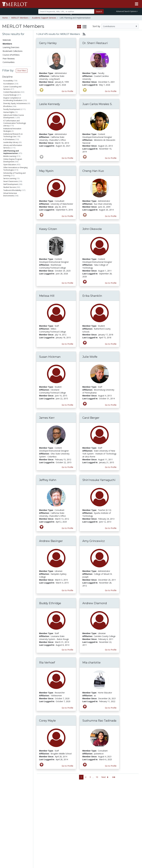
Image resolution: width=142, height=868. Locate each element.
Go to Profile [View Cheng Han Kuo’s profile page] (111, 216)
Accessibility (8, 81)
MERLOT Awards (111, 827)
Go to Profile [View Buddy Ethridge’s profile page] (67, 650)
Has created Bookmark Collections (16, 323)
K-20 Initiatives (9, 139)
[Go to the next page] (105, 777)
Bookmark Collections (13, 51)
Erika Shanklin (92, 296)
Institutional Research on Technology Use (13, 135)
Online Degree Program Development (13, 160)
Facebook (88, 816)
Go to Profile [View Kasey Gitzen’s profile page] (67, 283)
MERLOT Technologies (110, 808)
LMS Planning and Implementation (11, 152)
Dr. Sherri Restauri (95, 43)
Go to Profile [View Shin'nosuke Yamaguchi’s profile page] (111, 528)
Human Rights (9, 112)
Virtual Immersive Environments (10, 194)
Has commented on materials (18, 317)
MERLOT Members (20, 18)
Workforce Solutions (128, 800)
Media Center (89, 810)
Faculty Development (12, 109)
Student (12, 212)
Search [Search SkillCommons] (126, 796)
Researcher (13, 241)
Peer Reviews (9, 59)
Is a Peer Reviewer (15, 300)
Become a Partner (68, 800)
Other (11, 267)
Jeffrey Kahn (48, 480)
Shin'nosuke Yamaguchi (99, 480)
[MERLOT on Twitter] (123, 858)
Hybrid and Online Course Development (14, 116)
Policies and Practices (108, 838)
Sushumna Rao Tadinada (99, 721)
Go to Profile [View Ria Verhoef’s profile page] (67, 708)
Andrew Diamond (95, 603)
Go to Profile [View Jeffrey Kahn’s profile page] (67, 528)
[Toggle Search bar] (71, 14)
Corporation (14, 280)
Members (7, 44)
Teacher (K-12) (14, 229)
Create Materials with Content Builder (31, 804)
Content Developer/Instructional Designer (16, 235)
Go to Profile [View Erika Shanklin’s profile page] (111, 344)
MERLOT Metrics (91, 796)
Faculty (11, 206)
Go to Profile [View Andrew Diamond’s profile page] (111, 650)
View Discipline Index (10, 829)
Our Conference (90, 798)
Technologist (13, 263)
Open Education (10, 165)
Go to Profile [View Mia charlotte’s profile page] (111, 708)
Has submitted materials (18, 307)
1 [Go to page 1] (81, 777)
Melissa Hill (47, 296)
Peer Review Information (109, 823)
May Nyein (46, 171)
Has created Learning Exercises (15, 335)
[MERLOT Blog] (137, 858)
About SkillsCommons (131, 806)
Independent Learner (17, 250)
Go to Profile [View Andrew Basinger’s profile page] (67, 590)
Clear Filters (22, 71)
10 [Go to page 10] (97, 777)
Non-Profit (13, 277)
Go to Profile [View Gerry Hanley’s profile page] (67, 91)
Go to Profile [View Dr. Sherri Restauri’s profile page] (111, 91)
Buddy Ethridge (50, 603)
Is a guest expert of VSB (17, 346)
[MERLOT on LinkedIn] (130, 858)
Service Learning (10, 178)
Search (99, 11)
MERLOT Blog (89, 813)
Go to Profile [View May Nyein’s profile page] (67, 216)
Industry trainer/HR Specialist (18, 246)
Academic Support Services (44, 18)
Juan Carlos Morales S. (97, 104)
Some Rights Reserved (72, 855)
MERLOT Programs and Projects (90, 804)
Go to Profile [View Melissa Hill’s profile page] (67, 344)
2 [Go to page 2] (86, 777)
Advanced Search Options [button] (126, 11)
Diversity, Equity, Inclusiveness (15, 103)
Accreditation (9, 84)
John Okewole (92, 229)
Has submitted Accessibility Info (17, 341)
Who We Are (109, 798)
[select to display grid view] (79, 27)
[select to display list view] (85, 27)
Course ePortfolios (11, 55)
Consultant (13, 226)
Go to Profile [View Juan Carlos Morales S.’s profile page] (111, 158)
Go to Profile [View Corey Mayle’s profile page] (67, 766)
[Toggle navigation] (137, 4)
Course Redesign (10, 95)
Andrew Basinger (51, 541)
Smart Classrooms (11, 181)
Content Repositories (12, 92)
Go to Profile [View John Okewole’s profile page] (111, 283)
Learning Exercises (11, 47)
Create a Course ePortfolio (31, 812)
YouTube (87, 822)
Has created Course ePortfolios (14, 329)
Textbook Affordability (12, 190)
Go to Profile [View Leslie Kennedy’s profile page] (67, 158)
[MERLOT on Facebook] (116, 858)
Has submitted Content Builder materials (19, 312)
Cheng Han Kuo (93, 171)
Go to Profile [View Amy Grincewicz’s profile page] (111, 590)
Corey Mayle (47, 721)
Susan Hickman (50, 357)
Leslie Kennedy (50, 104)
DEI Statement (109, 848)
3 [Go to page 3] (90, 777)
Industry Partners (51, 819)
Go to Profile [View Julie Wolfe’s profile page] (111, 405)
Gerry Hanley (48, 43)
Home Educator (14, 254)
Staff (11, 209)
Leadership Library (11, 142)
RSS (5, 833)
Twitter (86, 819)
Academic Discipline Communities (50, 798)
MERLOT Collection (108, 803)
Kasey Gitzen (48, 229)
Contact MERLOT (91, 855)
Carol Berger (91, 418)
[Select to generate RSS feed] (83, 34)
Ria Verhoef (47, 663)
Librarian (12, 219)
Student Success (10, 187)
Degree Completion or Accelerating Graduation (13, 99)
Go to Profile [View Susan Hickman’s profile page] (67, 405)
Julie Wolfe (90, 357)
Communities (9, 62)
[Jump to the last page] (114, 777)
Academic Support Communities (50, 807)
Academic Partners (48, 815)
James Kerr (47, 418)
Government (14, 287)
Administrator (15, 216)
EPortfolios (8, 106)
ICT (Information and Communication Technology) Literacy (15, 123)
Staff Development (11, 184)
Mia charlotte (91, 663)
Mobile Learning (10, 156)
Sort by (96, 26)
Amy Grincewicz (94, 541)
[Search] (66, 11)
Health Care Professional (18, 223)
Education (13, 283)
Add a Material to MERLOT (31, 797)
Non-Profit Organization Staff (18, 258)
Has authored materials (17, 303)
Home (5, 18)
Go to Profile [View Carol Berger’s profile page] (111, 467)
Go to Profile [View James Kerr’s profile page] (67, 467)
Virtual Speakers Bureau (11, 823)
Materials (7, 40)
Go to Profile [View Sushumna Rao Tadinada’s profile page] (111, 766)
